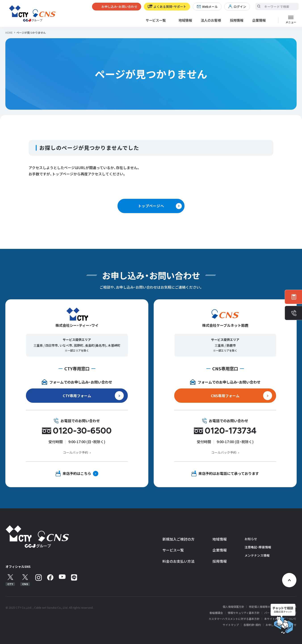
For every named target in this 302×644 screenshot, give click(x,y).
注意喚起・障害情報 (258, 547)
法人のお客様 (211, 20)
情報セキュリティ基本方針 (244, 613)
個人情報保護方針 (233, 607)
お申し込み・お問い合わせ (119, 6)
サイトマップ (231, 625)
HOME (9, 33)
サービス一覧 (173, 550)
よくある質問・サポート (170, 6)
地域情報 (185, 20)
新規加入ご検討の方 (178, 539)
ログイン (240, 6)
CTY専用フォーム (77, 396)
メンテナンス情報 (257, 555)
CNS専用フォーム (225, 396)
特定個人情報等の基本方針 (265, 607)
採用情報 (237, 20)
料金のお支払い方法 (178, 561)
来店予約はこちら (77, 473)
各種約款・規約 (252, 625)
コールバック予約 (75, 452)
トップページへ (151, 206)
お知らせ (251, 539)
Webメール (210, 6)
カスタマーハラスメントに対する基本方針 (234, 619)
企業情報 (220, 550)
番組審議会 (216, 613)
